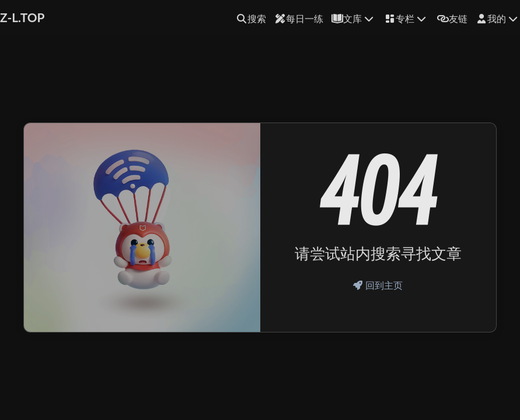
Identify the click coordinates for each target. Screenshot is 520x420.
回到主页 (378, 285)
